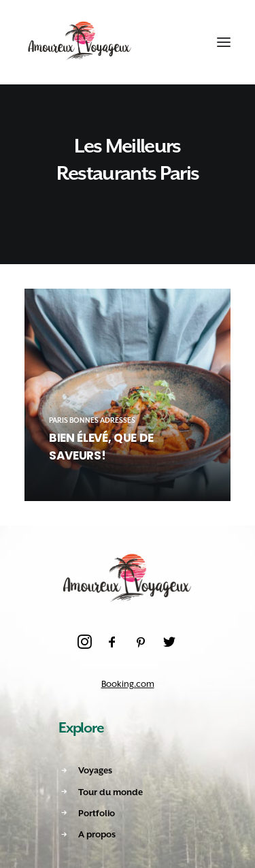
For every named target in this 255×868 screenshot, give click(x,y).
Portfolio (97, 813)
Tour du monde (111, 792)
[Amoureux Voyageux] (80, 42)
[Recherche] (158, 42)
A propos (97, 834)
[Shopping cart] (182, 42)
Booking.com (128, 684)
